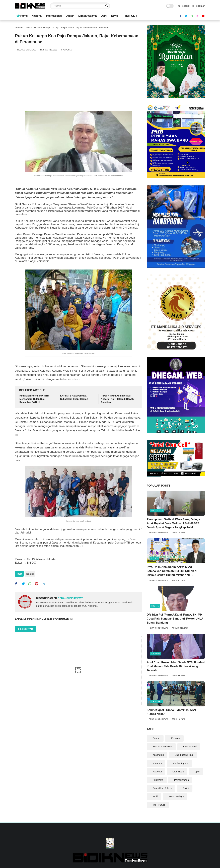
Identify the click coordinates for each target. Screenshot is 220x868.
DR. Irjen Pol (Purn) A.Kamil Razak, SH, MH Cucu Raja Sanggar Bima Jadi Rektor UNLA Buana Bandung (175, 619)
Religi (155, 558)
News (114, 16)
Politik (186, 788)
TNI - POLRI (157, 511)
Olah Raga (178, 772)
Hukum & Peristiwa (162, 747)
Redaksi (184, 6)
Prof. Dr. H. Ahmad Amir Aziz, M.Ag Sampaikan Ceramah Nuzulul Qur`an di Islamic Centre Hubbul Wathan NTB (172, 571)
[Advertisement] (78, 84)
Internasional (54, 16)
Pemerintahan (181, 780)
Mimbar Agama (87, 16)
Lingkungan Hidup (184, 755)
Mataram (157, 763)
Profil (155, 606)
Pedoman (199, 6)
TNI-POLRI (131, 16)
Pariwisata (158, 780)
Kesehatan (158, 755)
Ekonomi (176, 738)
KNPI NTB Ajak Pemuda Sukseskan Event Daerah (74, 397)
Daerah (70, 16)
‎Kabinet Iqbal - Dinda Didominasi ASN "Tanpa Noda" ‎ (171, 712)
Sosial (29, 28)
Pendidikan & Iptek (162, 788)
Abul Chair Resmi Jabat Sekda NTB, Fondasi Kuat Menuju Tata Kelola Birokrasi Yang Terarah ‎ (176, 666)
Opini (104, 16)
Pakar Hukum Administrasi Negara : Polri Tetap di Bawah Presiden (117, 399)
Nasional (37, 16)
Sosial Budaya (176, 796)
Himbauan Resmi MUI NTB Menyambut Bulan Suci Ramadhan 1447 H (34, 399)
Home (22, 16)
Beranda (19, 28)
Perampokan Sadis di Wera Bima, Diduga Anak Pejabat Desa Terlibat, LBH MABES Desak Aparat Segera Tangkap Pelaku (173, 523)
